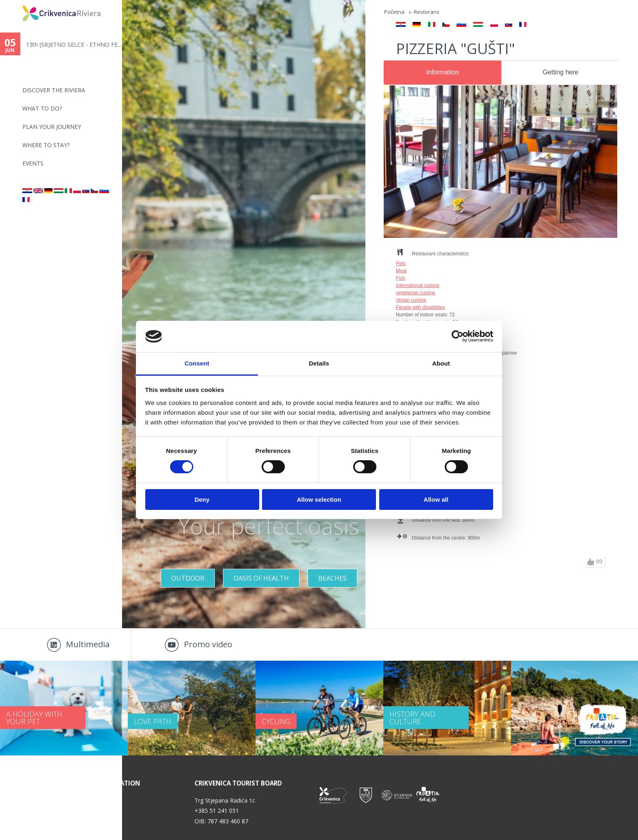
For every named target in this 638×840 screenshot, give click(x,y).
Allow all (436, 499)
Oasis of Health (261, 578)
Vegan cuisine (411, 300)
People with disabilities (421, 307)
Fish (401, 278)
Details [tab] (319, 363)
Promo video (208, 644)
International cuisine (418, 285)
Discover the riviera (54, 90)
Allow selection (319, 499)
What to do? (42, 108)
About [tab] (441, 363)
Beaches (332, 578)
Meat (401, 271)
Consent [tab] (197, 363)
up (591, 562)
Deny (202, 499)
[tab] (442, 73)
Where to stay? (46, 145)
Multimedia (88, 644)
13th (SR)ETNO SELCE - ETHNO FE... (74, 45)
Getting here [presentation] (561, 72)
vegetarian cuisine (416, 293)
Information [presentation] (443, 72)
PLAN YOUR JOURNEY (52, 127)
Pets (401, 263)
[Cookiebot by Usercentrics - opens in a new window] (458, 336)
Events (33, 163)
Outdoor (188, 578)
